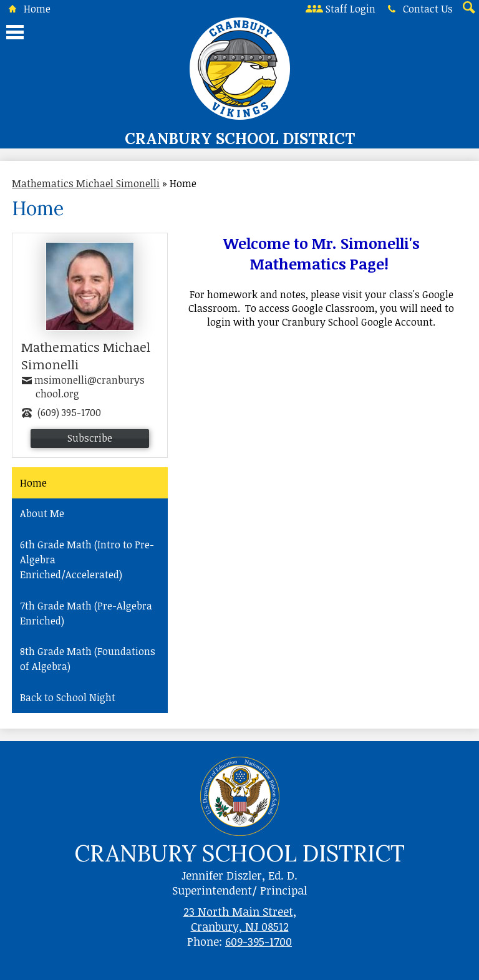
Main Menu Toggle (15, 32)
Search (468, 9)
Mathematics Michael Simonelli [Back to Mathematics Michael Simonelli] (86, 183)
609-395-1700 (259, 941)
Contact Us (418, 9)
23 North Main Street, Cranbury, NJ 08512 (240, 919)
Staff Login (341, 9)
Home (27, 9)
